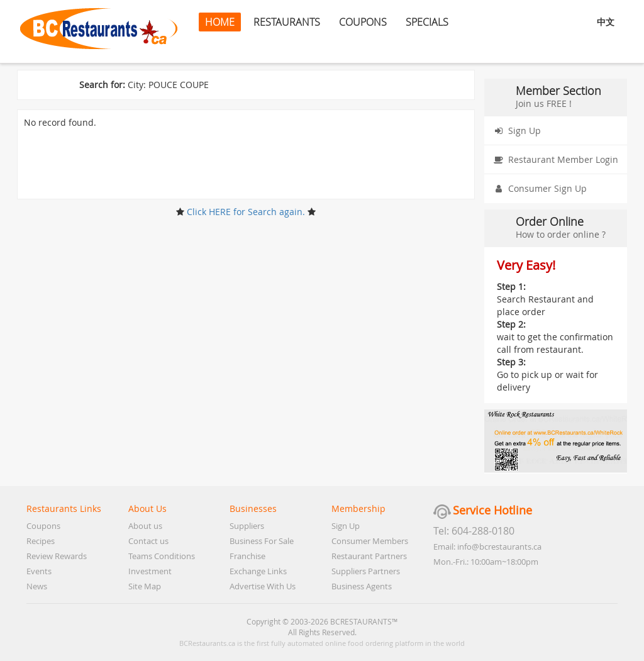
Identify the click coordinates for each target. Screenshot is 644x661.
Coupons (43, 526)
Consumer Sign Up (538, 189)
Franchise (247, 556)
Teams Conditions (162, 556)
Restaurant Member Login (554, 160)
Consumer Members (370, 541)
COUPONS (363, 22)
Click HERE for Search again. (246, 212)
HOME (220, 22)
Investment (150, 571)
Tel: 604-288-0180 (474, 531)
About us (145, 526)
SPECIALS (427, 22)
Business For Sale (262, 541)
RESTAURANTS (287, 22)
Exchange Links (258, 571)
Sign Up (515, 131)
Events (39, 571)
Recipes (41, 541)
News (37, 586)
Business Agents (362, 586)
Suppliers (247, 526)
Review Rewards (57, 556)
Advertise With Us (263, 586)
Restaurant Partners (369, 556)
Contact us (148, 541)
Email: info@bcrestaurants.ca (487, 547)
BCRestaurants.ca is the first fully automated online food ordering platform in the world (322, 643)
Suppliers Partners (366, 571)
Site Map (145, 586)
